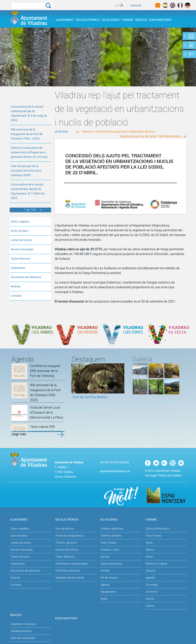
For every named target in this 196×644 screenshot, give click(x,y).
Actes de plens (20, 231)
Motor (104, 599)
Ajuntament (65, 20)
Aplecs (150, 550)
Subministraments (112, 564)
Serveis (105, 557)
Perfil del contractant (68, 571)
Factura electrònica (67, 550)
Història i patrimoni (112, 529)
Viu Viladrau (110, 20)
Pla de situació (109, 578)
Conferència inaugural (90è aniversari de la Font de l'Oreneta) (45, 371)
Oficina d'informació (158, 529)
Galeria (150, 606)
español (165, 5)
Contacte (16, 296)
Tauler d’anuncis (65, 557)
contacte (136, 5)
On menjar (152, 585)
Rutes (149, 543)
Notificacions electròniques (72, 564)
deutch (188, 5)
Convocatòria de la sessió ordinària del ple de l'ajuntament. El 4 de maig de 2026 (29, 113)
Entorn (150, 557)
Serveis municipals (22, 249)
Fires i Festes (108, 543)
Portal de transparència (69, 536)
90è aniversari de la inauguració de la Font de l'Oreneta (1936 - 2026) (27, 134)
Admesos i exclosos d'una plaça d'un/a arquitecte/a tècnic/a (118, 132)
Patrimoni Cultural (156, 564)
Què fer (150, 599)
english (173, 5)
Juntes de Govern (21, 240)
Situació (151, 571)
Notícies (16, 286)
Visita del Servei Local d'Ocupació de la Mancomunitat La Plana (47, 412)
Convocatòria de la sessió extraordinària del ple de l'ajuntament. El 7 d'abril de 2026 (28, 191)
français (180, 5)
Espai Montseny (160, 20)
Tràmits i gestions (66, 543)
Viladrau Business (21, 631)
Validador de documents (70, 578)
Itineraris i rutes (110, 550)
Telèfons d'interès (111, 536)
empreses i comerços (23, 624)
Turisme (127, 20)
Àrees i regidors (20, 222)
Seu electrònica (65, 529)
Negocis (141, 20)
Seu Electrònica (88, 20)
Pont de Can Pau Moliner (90, 397)
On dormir (152, 592)
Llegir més (19, 434)
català (158, 5)
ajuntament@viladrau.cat (115, 471)
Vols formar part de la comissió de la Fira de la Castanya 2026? (26, 171)
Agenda (105, 585)
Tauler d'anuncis (21, 259)
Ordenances (18, 268)
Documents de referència (26, 277)
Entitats (105, 571)
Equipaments (108, 592)
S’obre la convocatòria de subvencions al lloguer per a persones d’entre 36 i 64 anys (29, 152)
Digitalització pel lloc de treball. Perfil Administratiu (150, 136)
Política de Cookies (170, 476)
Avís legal (151, 476)
